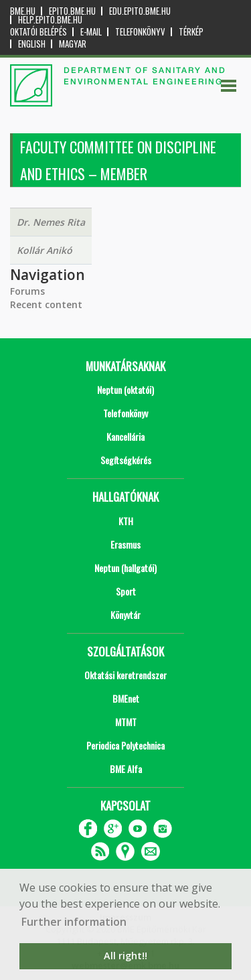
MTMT (126, 722)
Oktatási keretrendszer (125, 675)
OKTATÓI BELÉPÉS (38, 32)
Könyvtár (125, 615)
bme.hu (23, 11)
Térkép (191, 32)
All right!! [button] (125, 956)
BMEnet (126, 698)
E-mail (91, 32)
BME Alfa (126, 769)
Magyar (73, 44)
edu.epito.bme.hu (140, 11)
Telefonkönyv (140, 32)
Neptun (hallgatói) (125, 568)
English (32, 44)
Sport (126, 591)
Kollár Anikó (45, 250)
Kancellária (125, 436)
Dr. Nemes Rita (51, 222)
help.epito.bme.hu (50, 20)
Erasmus (125, 544)
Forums (27, 291)
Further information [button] (74, 922)
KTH (126, 521)
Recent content (46, 304)
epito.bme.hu (72, 11)
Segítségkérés (126, 460)
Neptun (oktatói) (125, 390)
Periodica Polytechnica (125, 745)
